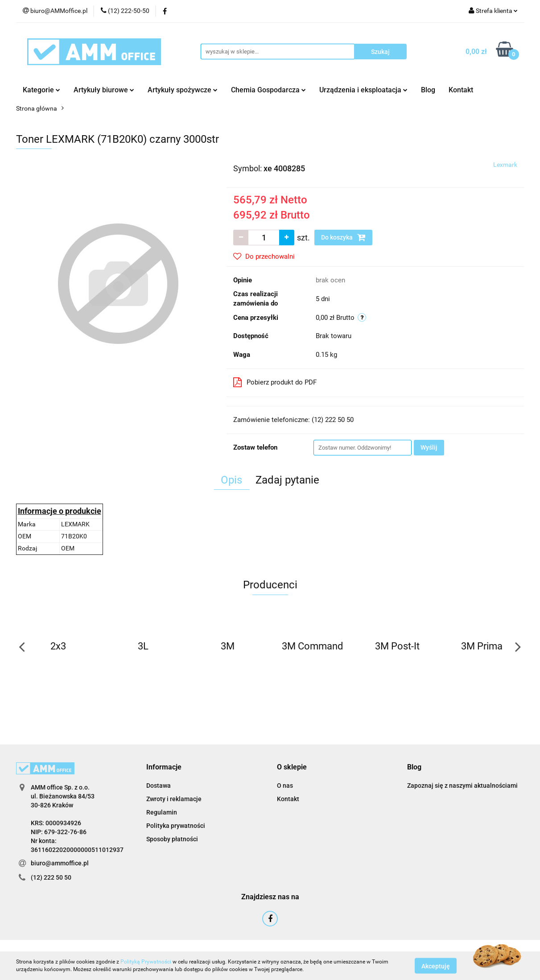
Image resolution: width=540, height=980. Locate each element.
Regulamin (162, 812)
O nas (285, 786)
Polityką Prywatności (146, 962)
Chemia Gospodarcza (268, 90)
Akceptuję (436, 966)
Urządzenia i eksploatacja (363, 90)
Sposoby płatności (172, 839)
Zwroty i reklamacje (174, 799)
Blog (428, 90)
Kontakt (461, 90)
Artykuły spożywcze (183, 90)
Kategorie (41, 90)
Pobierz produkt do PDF (275, 382)
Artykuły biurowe (104, 90)
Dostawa (159, 786)
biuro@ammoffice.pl (60, 863)
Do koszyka (343, 237)
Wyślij (429, 447)
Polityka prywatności (176, 826)
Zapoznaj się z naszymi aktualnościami (462, 786)
